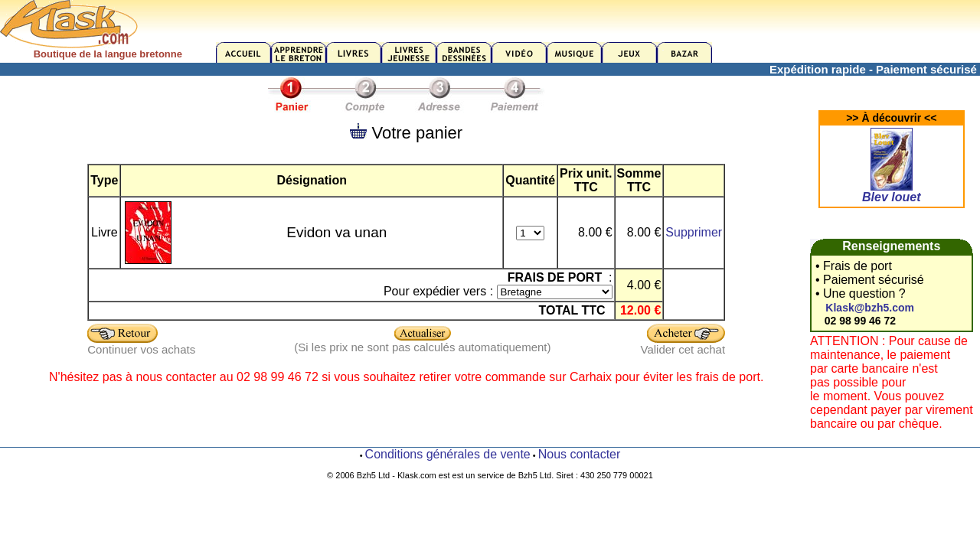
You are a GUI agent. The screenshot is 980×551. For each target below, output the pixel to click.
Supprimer (694, 232)
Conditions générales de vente (448, 454)
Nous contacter (580, 454)
